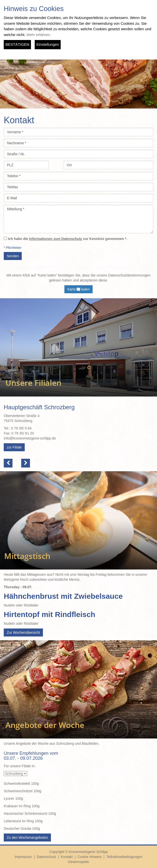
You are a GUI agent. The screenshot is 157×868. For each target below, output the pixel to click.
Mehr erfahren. (39, 35)
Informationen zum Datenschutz (56, 239)
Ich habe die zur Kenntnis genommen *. (68, 239)
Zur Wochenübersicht (23, 632)
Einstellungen (48, 44)
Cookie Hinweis (89, 857)
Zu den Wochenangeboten (27, 837)
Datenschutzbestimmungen (129, 275)
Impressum (23, 857)
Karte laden (79, 289)
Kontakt (67, 857)
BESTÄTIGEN (17, 44)
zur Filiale (14, 447)
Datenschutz (46, 857)
